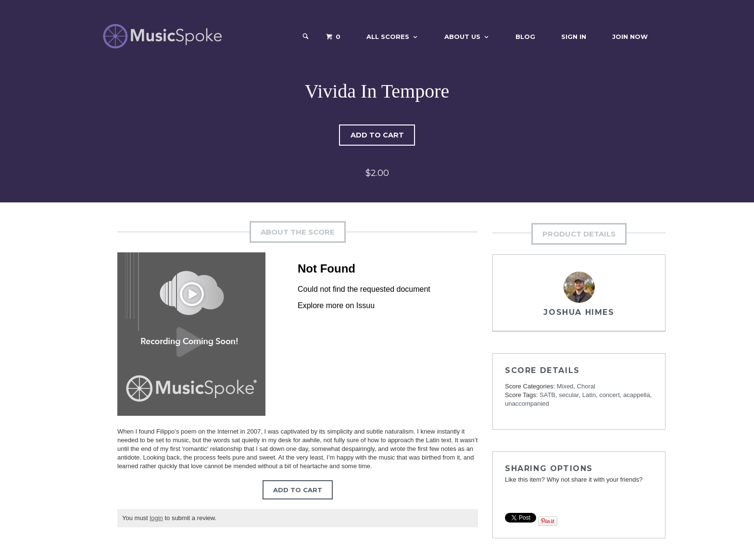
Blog (525, 37)
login (156, 518)
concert (609, 395)
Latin (589, 395)
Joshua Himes (579, 312)
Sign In (574, 37)
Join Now (630, 37)
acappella (637, 395)
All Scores (388, 37)
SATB (547, 395)
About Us (462, 37)
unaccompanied (527, 404)
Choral (586, 386)
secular (569, 395)
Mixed (565, 386)
